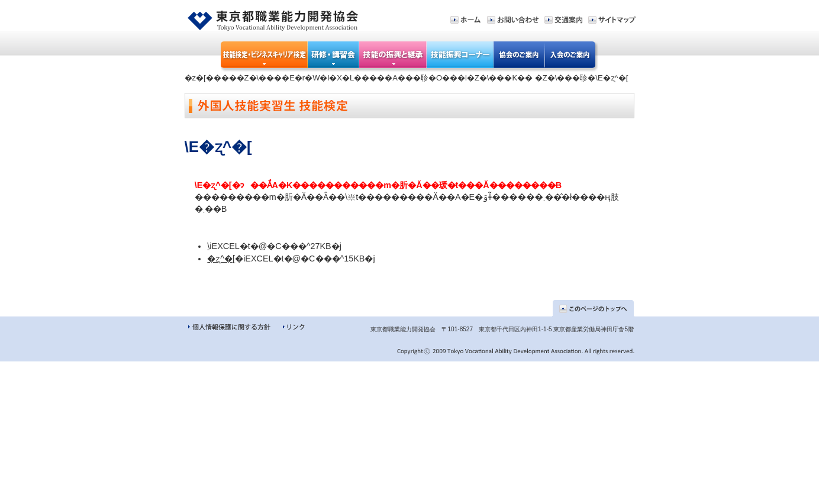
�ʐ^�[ (221, 259)
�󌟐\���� (208, 246)
